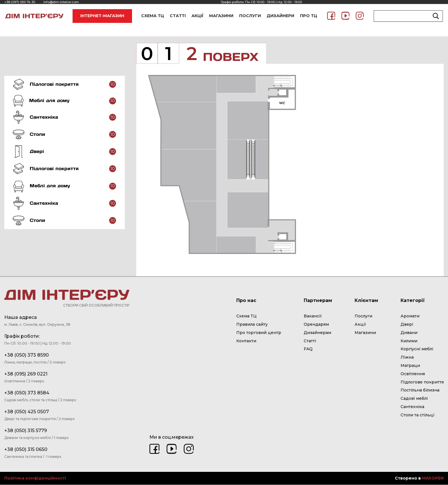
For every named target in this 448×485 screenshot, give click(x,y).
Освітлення (413, 374)
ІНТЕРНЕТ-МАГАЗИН (102, 16)
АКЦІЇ (197, 16)
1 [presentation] (169, 54)
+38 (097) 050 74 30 (20, 2)
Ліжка (407, 358)
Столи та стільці (417, 415)
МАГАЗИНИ (221, 16)
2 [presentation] (226, 54)
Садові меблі (414, 399)
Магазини (365, 333)
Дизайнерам (317, 333)
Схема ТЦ (246, 317)
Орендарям (316, 325)
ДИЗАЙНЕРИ (280, 16)
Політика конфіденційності (35, 479)
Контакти (246, 341)
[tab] (65, 84)
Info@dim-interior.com (61, 2)
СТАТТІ (178, 16)
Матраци (410, 366)
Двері (407, 325)
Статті (310, 341)
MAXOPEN (433, 479)
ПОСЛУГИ (250, 16)
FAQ (308, 349)
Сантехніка (412, 407)
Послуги (363, 317)
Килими (409, 341)
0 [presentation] (147, 54)
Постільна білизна (420, 391)
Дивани (409, 333)
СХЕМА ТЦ (153, 16)
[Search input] (406, 16)
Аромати (410, 317)
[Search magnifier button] (435, 16)
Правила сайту (252, 325)
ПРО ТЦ (309, 16)
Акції (360, 325)
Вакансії (313, 317)
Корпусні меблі (417, 349)
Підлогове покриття (422, 382)
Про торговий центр (259, 333)
